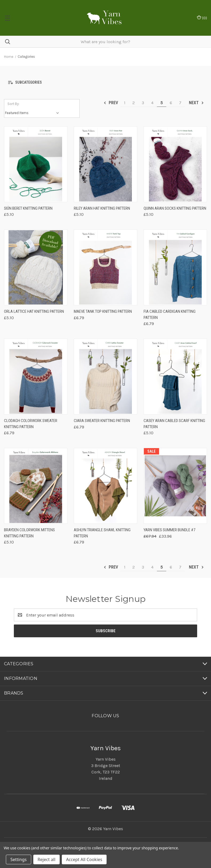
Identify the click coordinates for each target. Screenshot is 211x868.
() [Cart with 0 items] (202, 18)
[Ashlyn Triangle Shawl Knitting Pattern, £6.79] (106, 486)
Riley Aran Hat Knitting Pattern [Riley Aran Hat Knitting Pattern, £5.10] (102, 208)
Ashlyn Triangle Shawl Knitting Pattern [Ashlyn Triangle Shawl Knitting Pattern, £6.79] (102, 533)
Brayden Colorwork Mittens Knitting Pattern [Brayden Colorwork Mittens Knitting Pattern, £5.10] (29, 533)
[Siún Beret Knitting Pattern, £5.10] (36, 164)
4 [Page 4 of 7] (152, 103)
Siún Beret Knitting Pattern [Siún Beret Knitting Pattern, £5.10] (28, 208)
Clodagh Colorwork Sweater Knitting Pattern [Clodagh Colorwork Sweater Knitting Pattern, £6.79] (31, 424)
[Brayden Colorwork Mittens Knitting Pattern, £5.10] (36, 486)
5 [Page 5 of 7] (162, 103)
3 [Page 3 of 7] (143, 103)
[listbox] (33, 113)
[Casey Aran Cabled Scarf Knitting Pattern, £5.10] (175, 377)
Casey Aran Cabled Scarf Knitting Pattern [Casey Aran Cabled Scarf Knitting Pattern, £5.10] (174, 424)
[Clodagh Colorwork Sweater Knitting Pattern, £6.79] (36, 377)
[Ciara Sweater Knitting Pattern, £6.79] (106, 377)
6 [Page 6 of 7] (171, 103)
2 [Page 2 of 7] (134, 103)
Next (196, 103)
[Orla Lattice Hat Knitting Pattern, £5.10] (36, 267)
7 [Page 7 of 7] (180, 103)
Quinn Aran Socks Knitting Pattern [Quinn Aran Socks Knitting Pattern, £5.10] (175, 208)
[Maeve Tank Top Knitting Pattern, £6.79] (106, 267)
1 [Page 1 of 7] (125, 103)
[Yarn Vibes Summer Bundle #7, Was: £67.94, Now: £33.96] (175, 486)
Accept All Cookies (84, 859)
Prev (111, 103)
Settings (19, 859)
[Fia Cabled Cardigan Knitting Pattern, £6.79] (175, 267)
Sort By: (13, 104)
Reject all (46, 859)
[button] (106, 82)
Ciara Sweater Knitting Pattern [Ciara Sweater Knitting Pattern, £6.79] (102, 421)
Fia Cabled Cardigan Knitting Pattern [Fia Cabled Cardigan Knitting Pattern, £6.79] (170, 315)
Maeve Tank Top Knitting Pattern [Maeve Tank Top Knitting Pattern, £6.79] (103, 311)
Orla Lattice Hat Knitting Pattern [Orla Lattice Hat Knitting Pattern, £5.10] (34, 311)
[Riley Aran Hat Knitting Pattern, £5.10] (106, 164)
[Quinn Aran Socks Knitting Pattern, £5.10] (175, 164)
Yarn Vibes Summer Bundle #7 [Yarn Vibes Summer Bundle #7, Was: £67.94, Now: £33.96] (169, 530)
